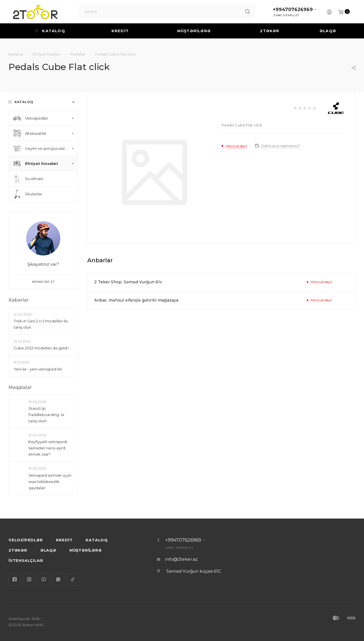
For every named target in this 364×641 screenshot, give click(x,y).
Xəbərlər (19, 300)
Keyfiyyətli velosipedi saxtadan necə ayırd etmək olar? (48, 448)
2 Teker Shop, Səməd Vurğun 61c (128, 282)
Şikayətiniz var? (43, 264)
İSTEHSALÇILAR (26, 560)
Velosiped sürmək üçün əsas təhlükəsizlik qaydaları (50, 482)
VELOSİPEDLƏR (26, 540)
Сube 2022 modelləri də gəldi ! (41, 348)
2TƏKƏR (18, 550)
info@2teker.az (181, 559)
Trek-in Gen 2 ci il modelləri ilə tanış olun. (41, 324)
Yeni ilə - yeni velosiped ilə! (38, 369)
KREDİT (64, 540)
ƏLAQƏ (48, 550)
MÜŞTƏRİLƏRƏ (86, 550)
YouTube (44, 579)
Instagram (29, 579)
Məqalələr (20, 387)
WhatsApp (58, 579)
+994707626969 (293, 10)
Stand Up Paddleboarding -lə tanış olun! (46, 415)
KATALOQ (97, 540)
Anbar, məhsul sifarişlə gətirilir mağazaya (136, 300)
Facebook (15, 579)
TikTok (73, 579)
